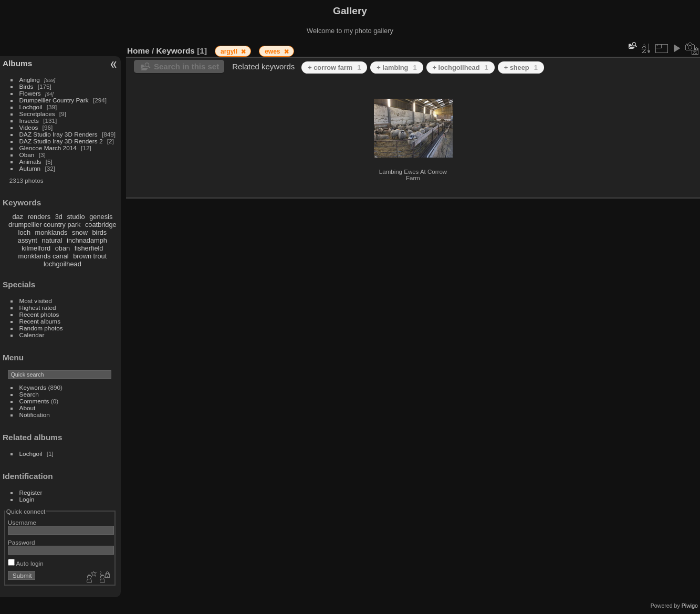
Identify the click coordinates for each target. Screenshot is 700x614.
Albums (17, 63)
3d (59, 217)
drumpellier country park (44, 225)
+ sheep (521, 67)
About (28, 408)
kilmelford (36, 248)
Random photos (41, 328)
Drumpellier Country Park (54, 100)
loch (24, 232)
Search (29, 394)
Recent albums (40, 321)
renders (39, 217)
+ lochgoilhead (461, 67)
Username (22, 522)
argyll (230, 51)
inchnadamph (87, 240)
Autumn (30, 168)
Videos (29, 127)
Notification (35, 415)
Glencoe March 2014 (48, 148)
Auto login (26, 563)
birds (99, 232)
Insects (29, 121)
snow (80, 232)
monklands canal (44, 256)
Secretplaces (37, 114)
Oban (27, 155)
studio (76, 217)
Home (138, 51)
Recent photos (39, 314)
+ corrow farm (334, 67)
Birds (27, 86)
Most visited (36, 301)
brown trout (90, 256)
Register (31, 492)
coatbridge (101, 225)
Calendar (32, 335)
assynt (28, 240)
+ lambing (396, 67)
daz (18, 217)
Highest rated (38, 308)
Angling (30, 80)
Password (22, 542)
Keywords (33, 387)
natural (52, 240)
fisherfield (89, 248)
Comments (34, 401)
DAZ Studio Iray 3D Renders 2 (61, 141)
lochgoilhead (62, 264)
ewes (273, 51)
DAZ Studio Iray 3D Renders (59, 134)
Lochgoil (31, 107)
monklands (51, 232)
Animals (30, 162)
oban (62, 248)
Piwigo (690, 606)
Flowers (30, 93)
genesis (101, 217)
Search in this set (186, 66)
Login (27, 499)
